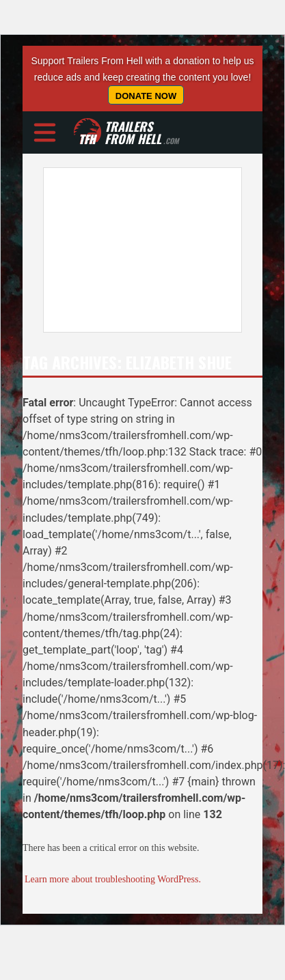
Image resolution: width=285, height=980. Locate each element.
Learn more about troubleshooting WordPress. (113, 879)
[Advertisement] (128, 250)
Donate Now (146, 96)
